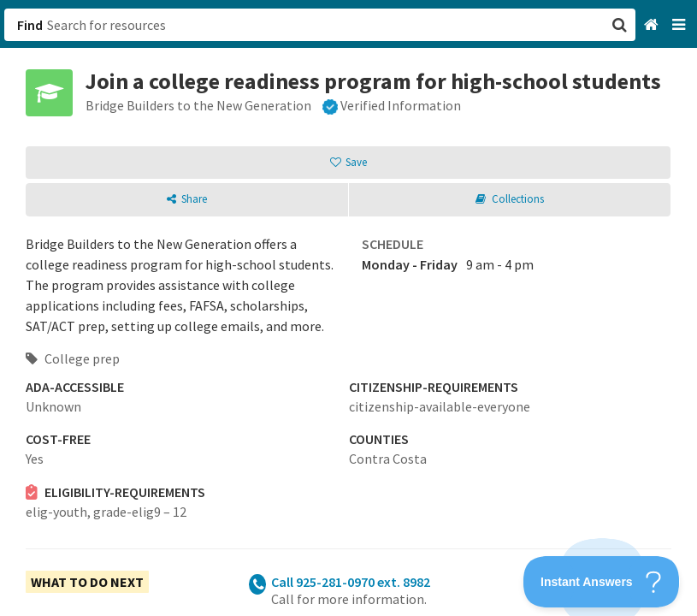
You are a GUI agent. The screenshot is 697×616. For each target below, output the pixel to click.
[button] (348, 308)
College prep (73, 358)
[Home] (653, 25)
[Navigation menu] (680, 25)
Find (30, 25)
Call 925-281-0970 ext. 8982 (351, 582)
